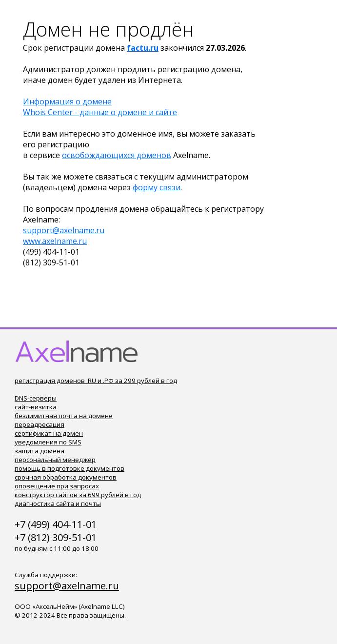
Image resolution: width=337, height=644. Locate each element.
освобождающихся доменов (117, 155)
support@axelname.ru (64, 230)
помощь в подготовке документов (69, 468)
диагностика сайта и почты (58, 503)
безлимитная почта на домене (64, 416)
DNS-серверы (36, 398)
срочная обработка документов (66, 477)
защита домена (40, 451)
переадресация (40, 424)
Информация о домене (67, 101)
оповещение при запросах (57, 486)
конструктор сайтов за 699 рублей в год (78, 495)
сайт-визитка (36, 407)
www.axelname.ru (55, 241)
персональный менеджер (55, 460)
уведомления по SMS (48, 442)
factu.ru (143, 48)
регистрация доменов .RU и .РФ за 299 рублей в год (96, 381)
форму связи (157, 187)
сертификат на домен (49, 433)
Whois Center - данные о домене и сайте (100, 112)
